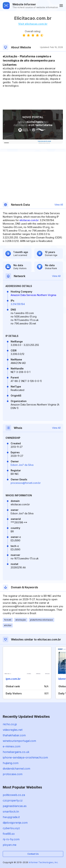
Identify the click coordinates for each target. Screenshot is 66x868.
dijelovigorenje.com (15, 823)
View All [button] (59, 205)
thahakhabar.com (14, 735)
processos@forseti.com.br (26, 483)
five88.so (9, 834)
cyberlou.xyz (11, 828)
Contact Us (33, 854)
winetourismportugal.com (19, 741)
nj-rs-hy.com (11, 839)
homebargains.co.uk (16, 752)
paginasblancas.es (15, 806)
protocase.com (13, 774)
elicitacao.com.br (29, 220)
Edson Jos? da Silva (22, 465)
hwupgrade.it (11, 817)
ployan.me (10, 845)
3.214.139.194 (18, 304)
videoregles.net (13, 730)
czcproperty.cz (13, 800)
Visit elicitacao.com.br (33, 24)
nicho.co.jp (10, 724)
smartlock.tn (11, 812)
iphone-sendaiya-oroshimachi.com (25, 757)
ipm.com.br (13, 679)
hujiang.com (11, 763)
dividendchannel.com (16, 769)
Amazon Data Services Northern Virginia (33, 295)
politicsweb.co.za (14, 795)
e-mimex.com (12, 746)
